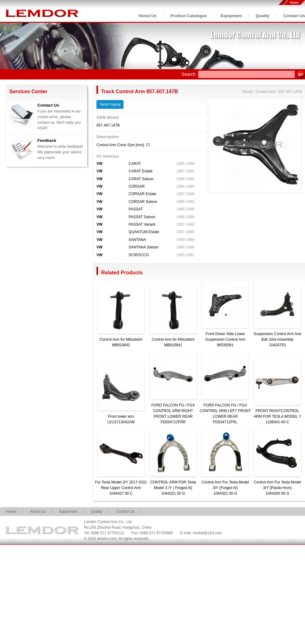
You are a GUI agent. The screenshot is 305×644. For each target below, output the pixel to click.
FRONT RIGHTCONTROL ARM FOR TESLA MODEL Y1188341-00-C (277, 416)
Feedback (47, 140)
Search (189, 74)
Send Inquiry (110, 104)
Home (247, 92)
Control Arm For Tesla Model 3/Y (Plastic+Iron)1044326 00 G (277, 488)
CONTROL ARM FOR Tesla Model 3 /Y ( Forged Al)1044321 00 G (173, 488)
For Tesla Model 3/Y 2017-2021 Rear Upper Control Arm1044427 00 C (121, 488)
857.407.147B (290, 92)
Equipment (231, 16)
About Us (147, 16)
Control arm (266, 92)
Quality (263, 16)
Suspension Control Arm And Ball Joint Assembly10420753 (277, 339)
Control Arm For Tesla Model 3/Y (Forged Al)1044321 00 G (225, 488)
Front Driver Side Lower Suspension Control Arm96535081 (225, 339)
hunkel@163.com (208, 533)
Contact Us (294, 16)
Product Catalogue (188, 16)
